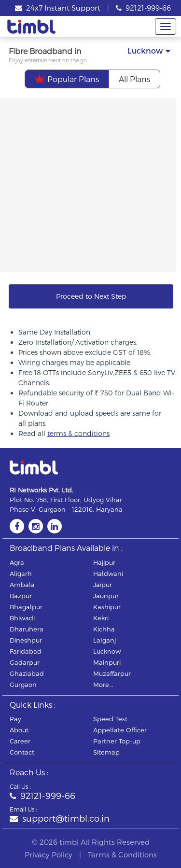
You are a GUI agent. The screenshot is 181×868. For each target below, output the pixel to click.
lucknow (107, 651)
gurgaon (23, 685)
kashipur (107, 607)
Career (20, 741)
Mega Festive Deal (110, 117)
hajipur (104, 562)
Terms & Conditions (122, 854)
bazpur (21, 596)
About (19, 730)
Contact (22, 752)
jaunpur (106, 596)
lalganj (104, 640)
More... (103, 685)
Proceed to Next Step (91, 296)
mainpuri (107, 662)
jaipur (103, 585)
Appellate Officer (120, 730)
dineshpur (26, 640)
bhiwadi (22, 618)
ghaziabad (27, 673)
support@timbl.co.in (60, 818)
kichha (104, 629)
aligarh (21, 574)
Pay (15, 719)
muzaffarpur (112, 673)
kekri (101, 618)
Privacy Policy (49, 854)
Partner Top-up (117, 741)
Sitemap (106, 752)
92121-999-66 (143, 8)
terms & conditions (78, 433)
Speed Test (110, 719)
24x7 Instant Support (58, 8)
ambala (22, 585)
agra (17, 562)
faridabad (26, 651)
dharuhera (27, 629)
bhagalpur (26, 607)
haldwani (108, 574)
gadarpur (25, 662)
